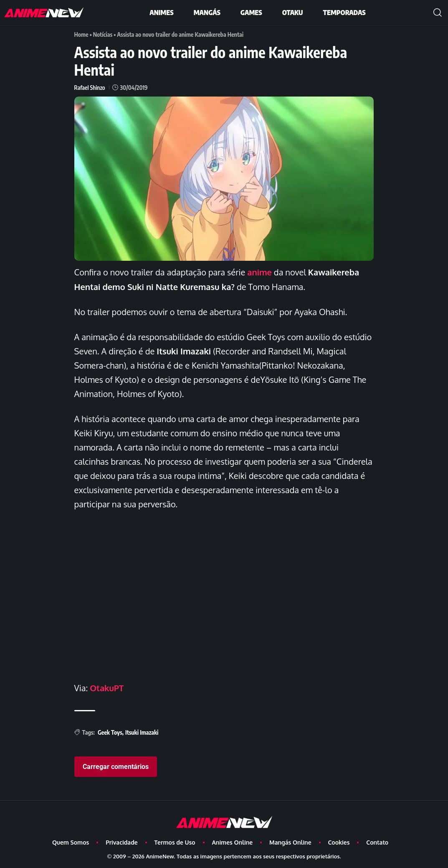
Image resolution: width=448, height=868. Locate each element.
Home (81, 34)
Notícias (103, 34)
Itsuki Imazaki (142, 731)
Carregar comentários (116, 765)
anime (259, 272)
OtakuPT (107, 687)
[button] (438, 13)
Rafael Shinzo (90, 87)
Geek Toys (110, 731)
